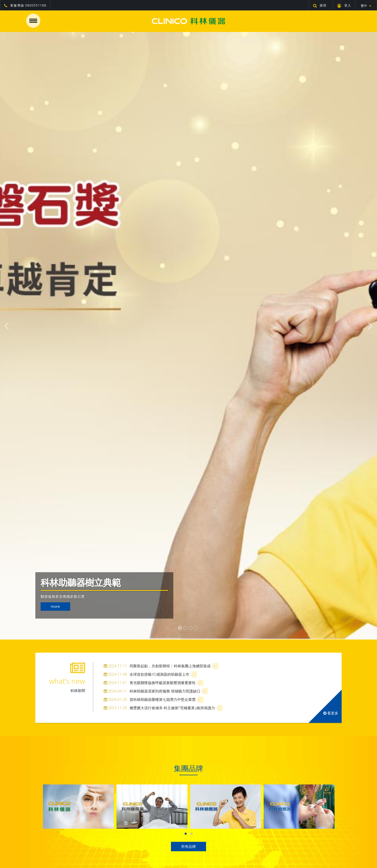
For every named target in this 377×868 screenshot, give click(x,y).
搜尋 (320, 5)
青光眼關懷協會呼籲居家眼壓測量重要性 (150, 683)
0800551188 (36, 5)
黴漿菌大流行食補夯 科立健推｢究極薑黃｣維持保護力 (159, 708)
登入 (344, 5)
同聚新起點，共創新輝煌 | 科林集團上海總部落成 (157, 666)
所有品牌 (188, 846)
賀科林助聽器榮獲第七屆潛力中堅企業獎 (150, 699)
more (55, 606)
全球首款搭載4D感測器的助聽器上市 (146, 674)
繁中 (366, 6)
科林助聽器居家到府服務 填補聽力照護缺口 (152, 691)
